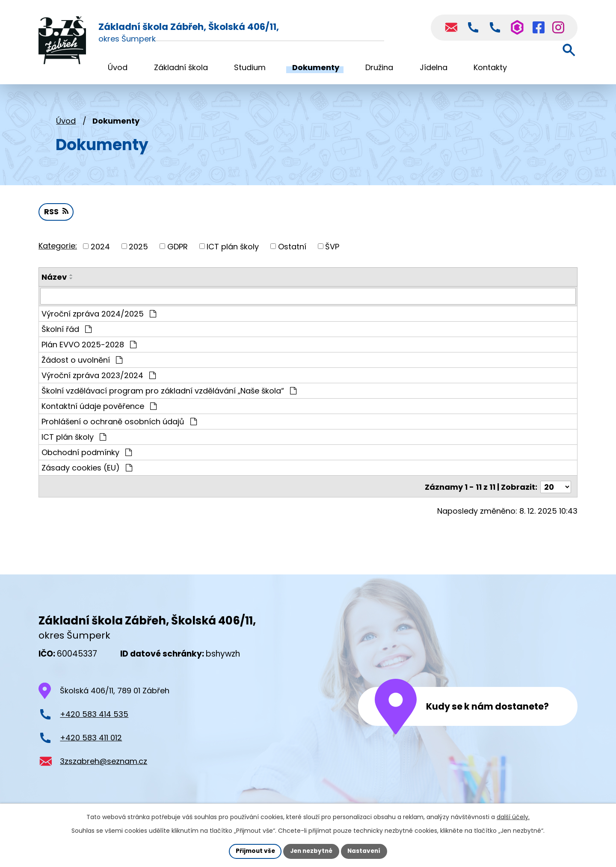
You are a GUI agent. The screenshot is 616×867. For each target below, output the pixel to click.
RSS (56, 214)
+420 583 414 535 (94, 715)
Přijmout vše (253, 851)
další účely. (513, 817)
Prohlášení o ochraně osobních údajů (119, 424)
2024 (100, 249)
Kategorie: (58, 248)
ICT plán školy (233, 249)
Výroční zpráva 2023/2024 (99, 377)
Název (54, 280)
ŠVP (332, 249)
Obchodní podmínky (87, 454)
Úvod (66, 123)
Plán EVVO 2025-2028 (89, 347)
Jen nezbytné (311, 851)
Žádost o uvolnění (82, 362)
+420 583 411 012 (91, 738)
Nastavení (366, 851)
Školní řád (67, 331)
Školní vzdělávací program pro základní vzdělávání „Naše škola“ (169, 393)
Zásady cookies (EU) (87, 470)
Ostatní (292, 249)
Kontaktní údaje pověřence (99, 408)
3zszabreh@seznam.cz (104, 762)
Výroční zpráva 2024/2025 (99, 316)
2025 (138, 249)
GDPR (178, 249)
